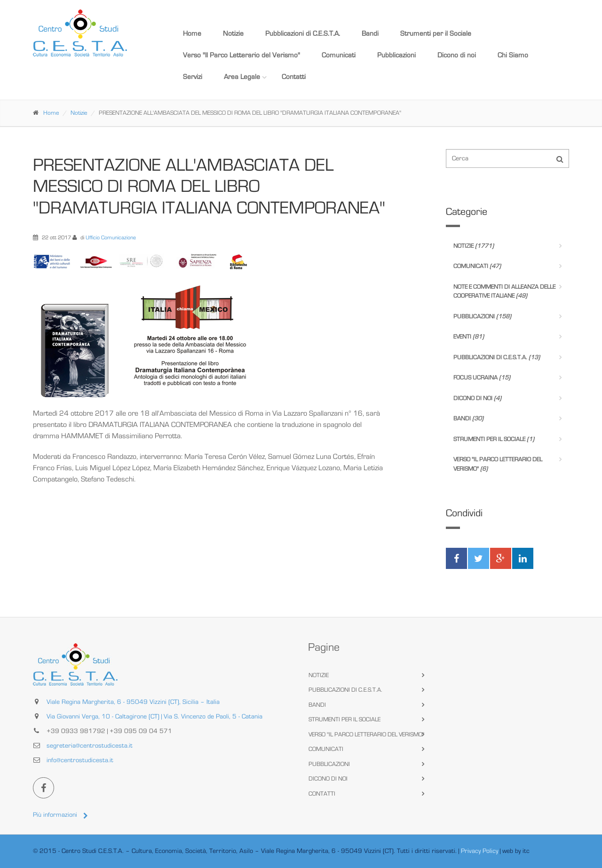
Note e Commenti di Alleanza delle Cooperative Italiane (504, 292)
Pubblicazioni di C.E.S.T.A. (303, 34)
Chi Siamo (513, 55)
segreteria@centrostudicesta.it (90, 746)
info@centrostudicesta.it (80, 760)
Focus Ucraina (482, 378)
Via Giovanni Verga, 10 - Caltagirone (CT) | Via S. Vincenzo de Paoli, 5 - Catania (154, 717)
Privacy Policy (479, 851)
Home (192, 34)
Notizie (233, 34)
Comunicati (339, 55)
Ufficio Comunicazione (111, 237)
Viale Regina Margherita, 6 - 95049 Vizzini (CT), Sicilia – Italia (133, 702)
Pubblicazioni (396, 55)
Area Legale (242, 77)
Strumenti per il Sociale (436, 34)
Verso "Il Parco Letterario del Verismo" (242, 55)
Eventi (469, 337)
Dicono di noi (457, 55)
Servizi (193, 77)
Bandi (370, 34)
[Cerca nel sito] (508, 158)
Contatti (294, 77)
